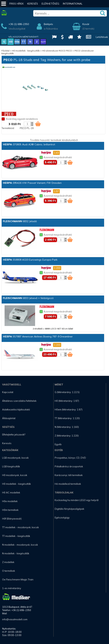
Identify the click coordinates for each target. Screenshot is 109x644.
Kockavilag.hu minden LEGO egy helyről (77, 500)
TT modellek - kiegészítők (16, 536)
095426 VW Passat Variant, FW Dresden (32, 183)
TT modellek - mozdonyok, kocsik (21, 527)
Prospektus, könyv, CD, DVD (70, 458)
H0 (11, 42)
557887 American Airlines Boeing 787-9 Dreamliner (38, 336)
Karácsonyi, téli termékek (69, 475)
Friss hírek (16, 4)
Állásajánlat (9, 418)
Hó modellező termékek (68, 484)
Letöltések (102, 37)
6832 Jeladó (20, 221)
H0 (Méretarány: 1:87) (67, 401)
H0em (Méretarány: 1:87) (69, 410)
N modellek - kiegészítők (16, 553)
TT (24, 42)
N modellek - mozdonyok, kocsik (20, 545)
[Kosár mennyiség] (27, 124)
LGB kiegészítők (11, 466)
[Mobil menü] (4, 4)
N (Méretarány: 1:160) (67, 427)
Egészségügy (62, 518)
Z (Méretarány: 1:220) (67, 436)
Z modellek (8, 562)
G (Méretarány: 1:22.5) (67, 392)
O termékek (9, 571)
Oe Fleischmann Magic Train (18, 579)
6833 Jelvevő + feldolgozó (28, 298)
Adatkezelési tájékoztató (16, 410)
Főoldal (5, 51)
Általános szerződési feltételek (19, 401)
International (73, 4)
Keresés (33, 4)
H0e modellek (10, 501)
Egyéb (58, 444)
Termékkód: (8, 128)
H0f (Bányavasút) (12, 519)
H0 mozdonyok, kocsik (15, 475)
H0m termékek (10, 510)
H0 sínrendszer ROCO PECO (57, 51)
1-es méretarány (12, 588)
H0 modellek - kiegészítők (26, 51)
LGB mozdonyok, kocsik (15, 458)
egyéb (43, 42)
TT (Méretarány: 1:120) (67, 418)
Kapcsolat (8, 392)
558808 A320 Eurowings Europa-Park (30, 260)
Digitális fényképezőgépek (69, 509)
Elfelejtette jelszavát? (14, 435)
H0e (17, 42)
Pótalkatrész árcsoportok (69, 466)
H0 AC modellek (11, 493)
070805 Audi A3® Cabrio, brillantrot (29, 144)
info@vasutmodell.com (15, 619)
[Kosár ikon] (38, 124)
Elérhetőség (50, 4)
